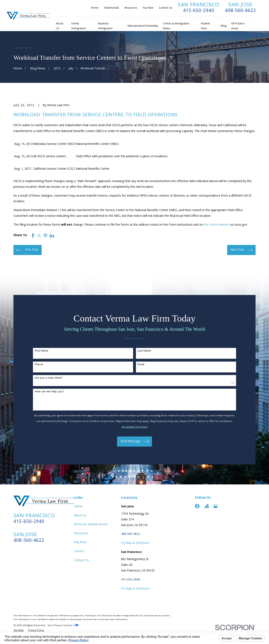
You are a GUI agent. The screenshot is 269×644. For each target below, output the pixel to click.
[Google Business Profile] (216, 506)
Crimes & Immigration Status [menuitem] (176, 26)
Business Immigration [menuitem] (105, 26)
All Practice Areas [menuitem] (238, 26)
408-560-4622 (240, 11)
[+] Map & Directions (135, 543)
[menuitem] (19, 631)
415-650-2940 (199, 11)
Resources (131, 8)
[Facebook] (197, 506)
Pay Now (148, 8)
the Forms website (217, 225)
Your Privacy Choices (63, 626)
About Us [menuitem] (60, 26)
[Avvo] (206, 506)
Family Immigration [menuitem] (79, 26)
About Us (80, 516)
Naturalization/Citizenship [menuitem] (143, 26)
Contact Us (165, 8)
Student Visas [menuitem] (205, 26)
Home (95, 8)
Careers (79, 551)
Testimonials (111, 8)
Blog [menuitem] (224, 26)
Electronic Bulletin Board (91, 525)
